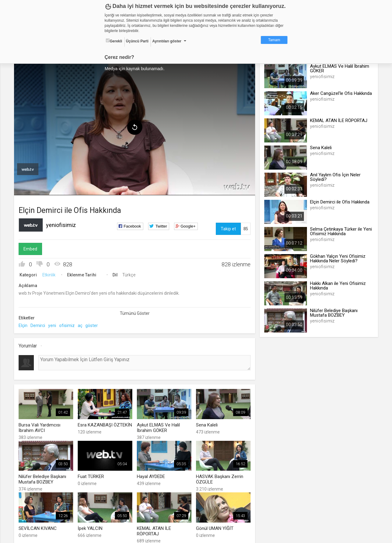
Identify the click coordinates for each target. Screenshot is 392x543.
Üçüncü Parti (137, 41)
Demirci (39, 325)
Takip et (228, 228)
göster (93, 325)
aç (82, 325)
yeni (54, 325)
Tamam (274, 40)
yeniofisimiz (62, 224)
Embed (32, 248)
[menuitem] (29, 168)
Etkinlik (50, 274)
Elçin (25, 325)
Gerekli (114, 41)
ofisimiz (68, 325)
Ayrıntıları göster (167, 41)
